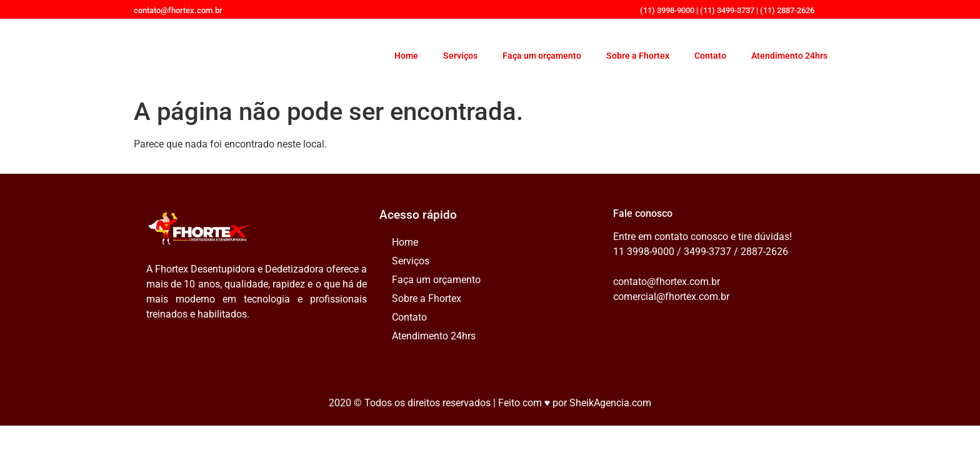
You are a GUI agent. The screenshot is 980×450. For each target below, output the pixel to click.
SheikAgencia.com (610, 403)
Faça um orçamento (542, 56)
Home (406, 56)
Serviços (460, 56)
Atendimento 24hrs (789, 56)
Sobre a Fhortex (638, 56)
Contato (710, 56)
